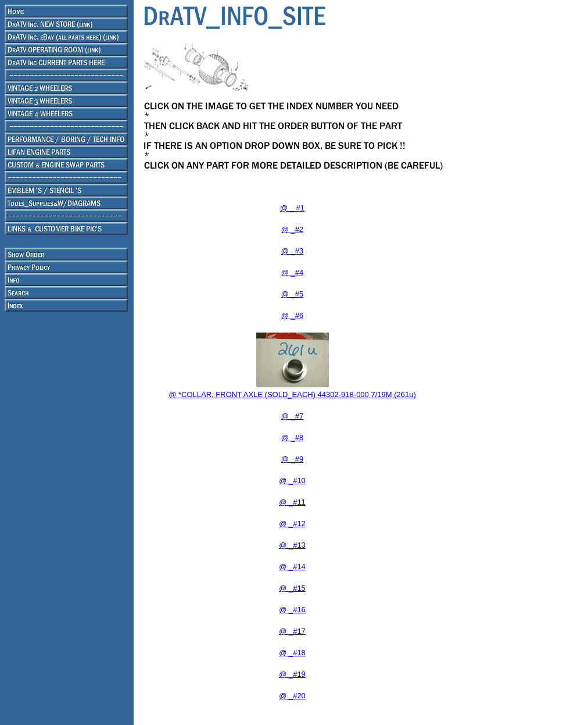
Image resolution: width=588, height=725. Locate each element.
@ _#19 (292, 674)
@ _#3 (293, 251)
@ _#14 (292, 567)
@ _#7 (293, 416)
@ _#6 (293, 315)
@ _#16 (292, 610)
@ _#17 (292, 631)
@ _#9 (293, 459)
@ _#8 (293, 437)
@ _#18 (292, 653)
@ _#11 (292, 502)
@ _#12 (292, 524)
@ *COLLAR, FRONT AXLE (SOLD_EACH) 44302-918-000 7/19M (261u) (292, 394)
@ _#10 (292, 481)
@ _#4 (293, 272)
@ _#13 (292, 545)
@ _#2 (293, 229)
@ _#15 (292, 588)
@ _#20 (292, 696)
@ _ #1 (292, 208)
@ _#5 (293, 294)
